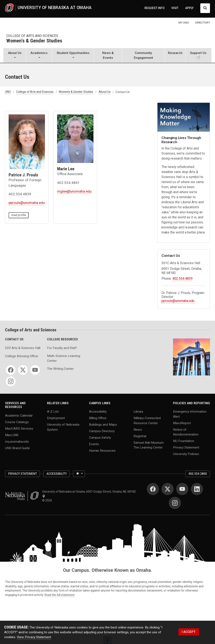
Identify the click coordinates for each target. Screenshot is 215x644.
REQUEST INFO (155, 8)
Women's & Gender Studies (34, 41)
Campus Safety (100, 438)
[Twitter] (23, 370)
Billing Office (98, 418)
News (138, 429)
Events (94, 444)
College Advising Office (22, 356)
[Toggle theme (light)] (79, 474)
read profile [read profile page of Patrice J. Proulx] (19, 215)
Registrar (140, 436)
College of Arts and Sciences (32, 36)
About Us (105, 92)
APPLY (189, 8)
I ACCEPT (189, 632)
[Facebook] (11, 370)
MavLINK (12, 435)
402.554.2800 (198, 474)
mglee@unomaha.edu (74, 191)
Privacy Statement (186, 447)
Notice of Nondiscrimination (186, 432)
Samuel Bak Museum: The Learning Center (149, 445)
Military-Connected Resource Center (147, 420)
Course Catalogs (17, 422)
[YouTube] (35, 370)
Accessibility (98, 412)
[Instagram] (11, 381)
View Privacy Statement (34, 637)
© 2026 (48, 500)
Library (138, 412)
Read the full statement (60, 595)
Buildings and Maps (103, 425)
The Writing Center (60, 369)
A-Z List (53, 412)
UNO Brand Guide (17, 448)
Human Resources (102, 451)
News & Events (108, 55)
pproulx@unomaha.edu (27, 203)
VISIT (175, 8)
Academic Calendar (19, 416)
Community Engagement (144, 55)
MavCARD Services (19, 429)
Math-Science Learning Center (64, 358)
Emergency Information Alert (190, 414)
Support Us (198, 53)
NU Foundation (184, 441)
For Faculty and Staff (62, 348)
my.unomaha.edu (17, 441)
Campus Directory (102, 431)
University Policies (186, 454)
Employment (56, 418)
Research (175, 53)
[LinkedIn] (197, 489)
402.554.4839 (182, 279)
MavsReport (182, 423)
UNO (8, 92)
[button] (15, 56)
